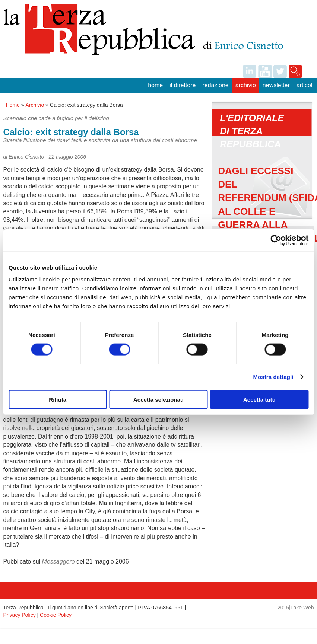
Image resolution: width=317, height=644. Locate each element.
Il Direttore (183, 85)
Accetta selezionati (158, 399)
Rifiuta (58, 399)
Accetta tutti (259, 399)
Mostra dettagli (273, 377)
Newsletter (276, 85)
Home (155, 85)
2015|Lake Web (296, 608)
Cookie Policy (56, 615)
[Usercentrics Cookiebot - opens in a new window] (276, 240)
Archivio (246, 85)
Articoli (305, 85)
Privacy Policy (20, 615)
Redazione (215, 85)
